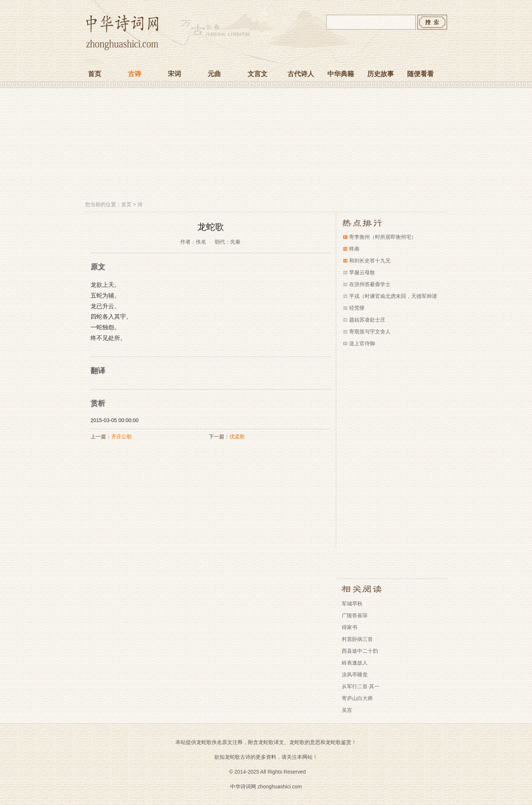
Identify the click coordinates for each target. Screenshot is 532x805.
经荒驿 (357, 308)
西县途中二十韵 (360, 651)
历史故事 (381, 74)
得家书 (349, 627)
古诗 (134, 74)
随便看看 (420, 74)
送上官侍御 (362, 343)
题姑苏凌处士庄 (367, 320)
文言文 (258, 74)
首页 (95, 74)
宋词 (174, 74)
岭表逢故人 (355, 663)
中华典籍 (341, 74)
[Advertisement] (266, 145)
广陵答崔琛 (355, 615)
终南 (354, 249)
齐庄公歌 (122, 437)
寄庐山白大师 (357, 698)
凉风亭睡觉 (355, 675)
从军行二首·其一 (361, 686)
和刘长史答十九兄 (370, 261)
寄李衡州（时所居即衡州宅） (383, 237)
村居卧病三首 (357, 639)
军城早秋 (352, 604)
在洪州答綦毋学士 (370, 284)
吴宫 (347, 710)
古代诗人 (301, 74)
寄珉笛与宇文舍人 (370, 332)
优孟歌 (237, 437)
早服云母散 (362, 272)
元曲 (214, 74)
